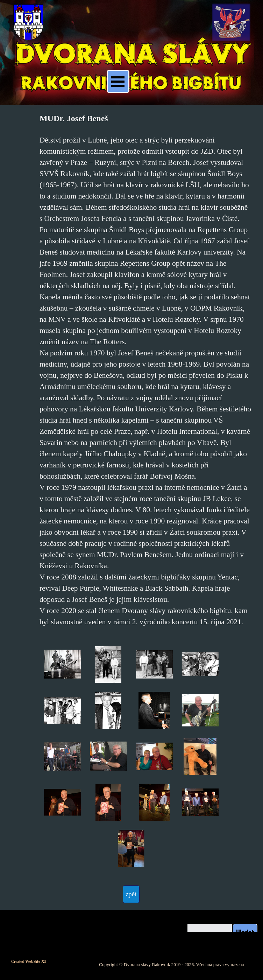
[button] (62, 664)
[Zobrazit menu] (118, 81)
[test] (131, 894)
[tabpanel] (145, 370)
